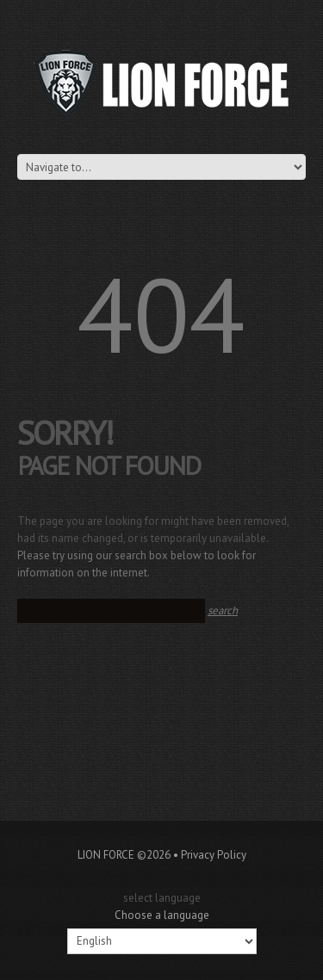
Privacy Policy (214, 855)
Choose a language (162, 915)
